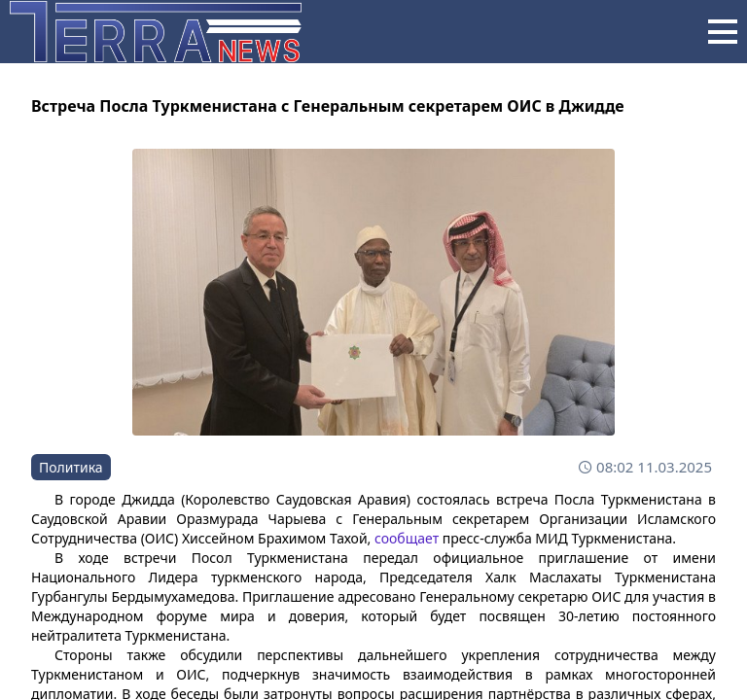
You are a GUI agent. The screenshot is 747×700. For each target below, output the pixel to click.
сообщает (407, 538)
